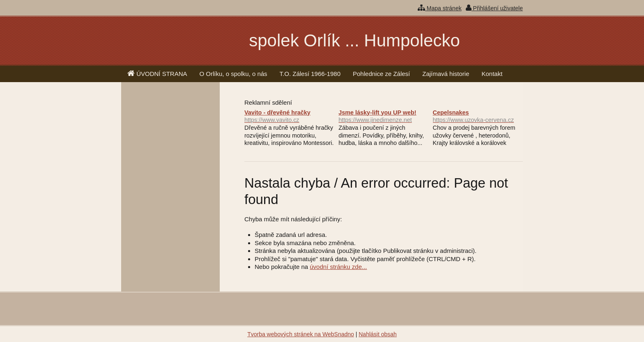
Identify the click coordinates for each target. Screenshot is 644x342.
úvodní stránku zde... (338, 267)
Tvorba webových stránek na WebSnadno (301, 334)
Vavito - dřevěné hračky (289, 117)
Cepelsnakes (478, 117)
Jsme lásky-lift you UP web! (383, 117)
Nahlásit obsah (378, 334)
